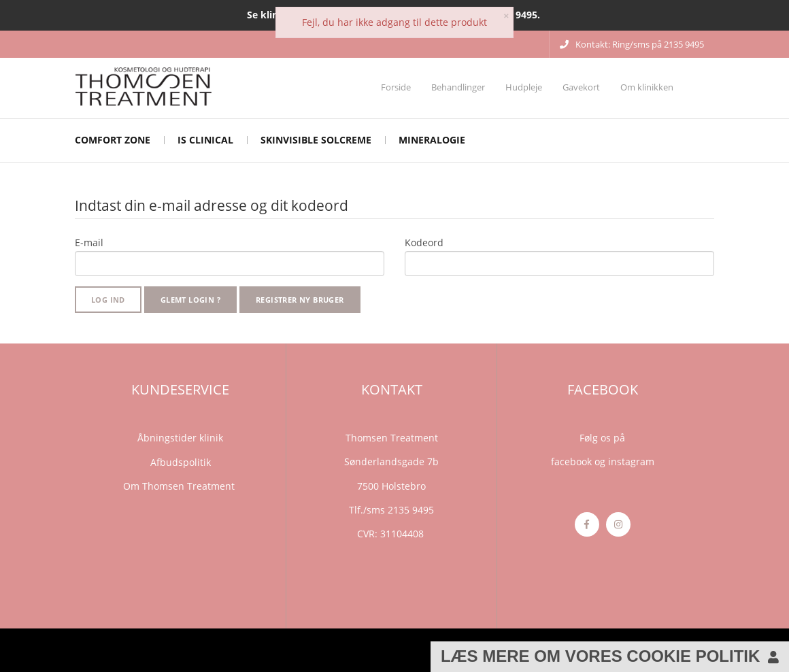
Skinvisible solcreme (316, 140)
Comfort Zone (113, 140)
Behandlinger (458, 87)
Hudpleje (524, 87)
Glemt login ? (190, 300)
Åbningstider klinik (180, 438)
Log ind (108, 300)
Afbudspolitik (181, 462)
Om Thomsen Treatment (180, 486)
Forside (396, 87)
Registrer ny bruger (300, 300)
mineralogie (432, 140)
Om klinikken (647, 87)
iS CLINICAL (205, 140)
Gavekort (581, 87)
